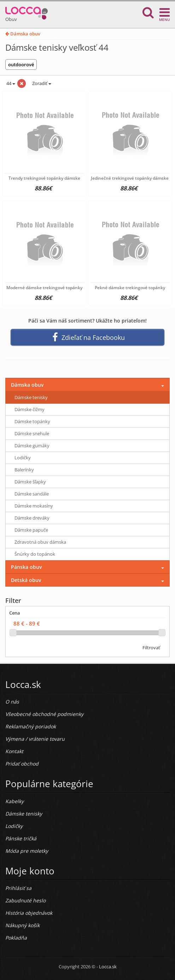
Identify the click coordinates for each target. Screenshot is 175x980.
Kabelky (14, 801)
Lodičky (23, 458)
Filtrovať (151, 648)
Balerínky (24, 470)
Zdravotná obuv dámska (40, 542)
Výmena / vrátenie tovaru (35, 739)
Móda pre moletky (27, 851)
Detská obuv (26, 580)
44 (10, 83)
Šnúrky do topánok (35, 554)
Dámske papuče (31, 530)
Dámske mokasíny (34, 506)
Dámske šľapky (30, 482)
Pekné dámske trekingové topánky (130, 288)
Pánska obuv (26, 567)
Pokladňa (16, 938)
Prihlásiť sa (18, 888)
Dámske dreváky (32, 518)
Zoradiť (41, 83)
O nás (12, 702)
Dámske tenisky (31, 397)
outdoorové (21, 65)
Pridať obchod (22, 764)
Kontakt (14, 751)
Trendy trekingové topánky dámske (44, 178)
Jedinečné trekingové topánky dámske (130, 178)
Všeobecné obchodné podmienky (44, 714)
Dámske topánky (32, 421)
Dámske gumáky (32, 446)
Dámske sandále (32, 494)
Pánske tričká (21, 838)
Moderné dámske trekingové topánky (44, 288)
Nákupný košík (22, 925)
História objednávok (29, 913)
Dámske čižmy (30, 409)
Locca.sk (108, 967)
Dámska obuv (23, 34)
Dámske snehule (32, 433)
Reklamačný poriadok (31, 726)
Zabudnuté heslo (25, 900)
